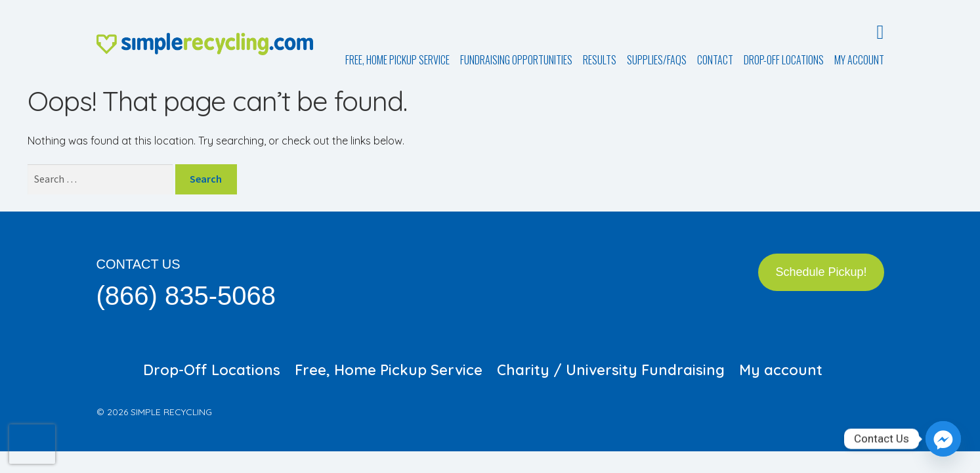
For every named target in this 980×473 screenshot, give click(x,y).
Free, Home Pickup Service (397, 60)
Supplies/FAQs (657, 60)
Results (600, 60)
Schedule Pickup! (821, 272)
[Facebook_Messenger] (943, 439)
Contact (715, 60)
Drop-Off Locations (784, 60)
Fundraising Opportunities (516, 60)
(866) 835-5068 (186, 296)
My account (859, 60)
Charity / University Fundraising (611, 370)
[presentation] (32, 444)
